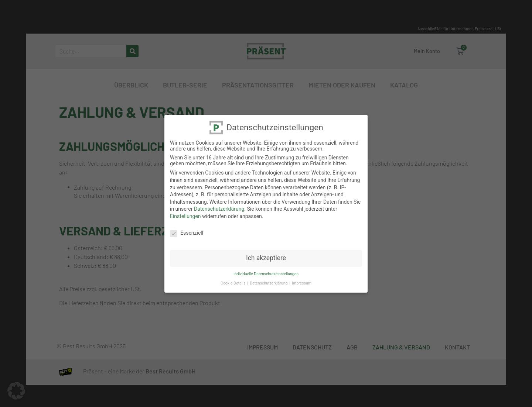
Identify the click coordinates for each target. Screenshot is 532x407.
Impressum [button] (302, 283)
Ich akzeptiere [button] (266, 258)
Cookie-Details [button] (233, 283)
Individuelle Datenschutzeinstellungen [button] (266, 274)
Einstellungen (185, 216)
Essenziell (187, 232)
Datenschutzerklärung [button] (269, 283)
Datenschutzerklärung (219, 208)
